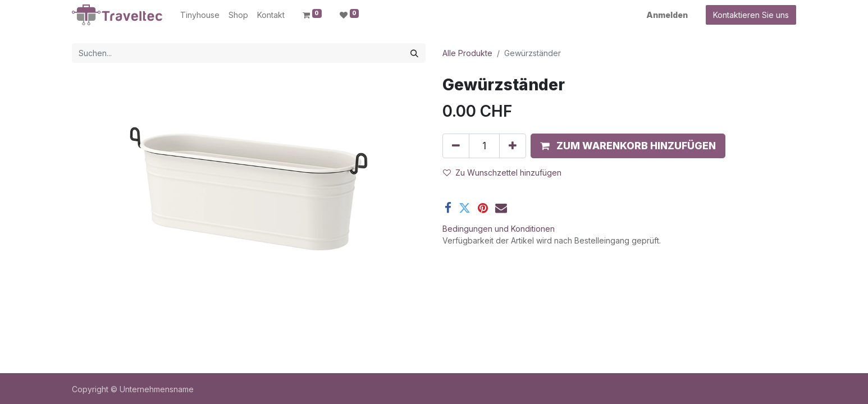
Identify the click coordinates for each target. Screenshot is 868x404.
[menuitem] (200, 15)
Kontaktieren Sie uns (751, 15)
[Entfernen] (456, 146)
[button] (628, 146)
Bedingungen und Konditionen (499, 229)
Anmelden (667, 15)
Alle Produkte (467, 53)
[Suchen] (414, 53)
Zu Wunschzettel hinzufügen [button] (502, 173)
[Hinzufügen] (513, 146)
